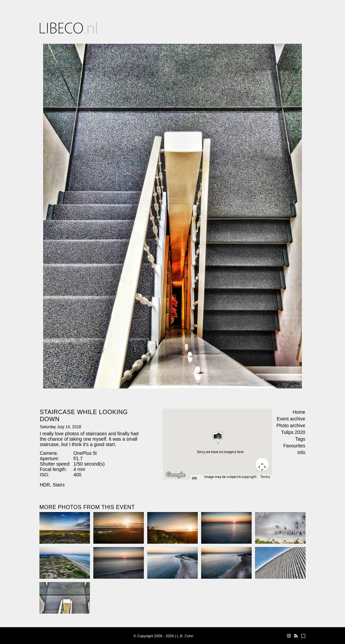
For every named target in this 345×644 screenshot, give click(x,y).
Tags (300, 439)
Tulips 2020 (293, 432)
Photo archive (291, 426)
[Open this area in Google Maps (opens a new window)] (176, 475)
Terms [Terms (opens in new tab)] (265, 477)
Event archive (291, 419)
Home (299, 412)
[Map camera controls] (262, 465)
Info (301, 452)
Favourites (294, 446)
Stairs (59, 485)
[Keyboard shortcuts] (196, 479)
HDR (45, 485)
